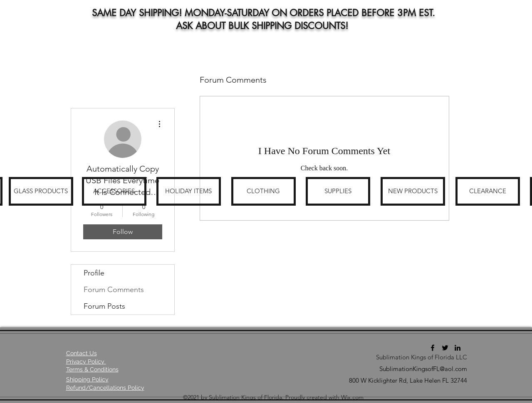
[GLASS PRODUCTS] (41, 191)
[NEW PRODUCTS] (413, 191)
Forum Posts (104, 306)
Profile (94, 273)
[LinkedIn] (458, 348)
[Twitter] (445, 348)
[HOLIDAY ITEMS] (189, 191)
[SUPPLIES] (338, 191)
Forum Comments (114, 290)
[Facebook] (433, 348)
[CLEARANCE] (488, 191)
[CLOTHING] (264, 191)
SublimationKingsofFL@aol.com (423, 369)
